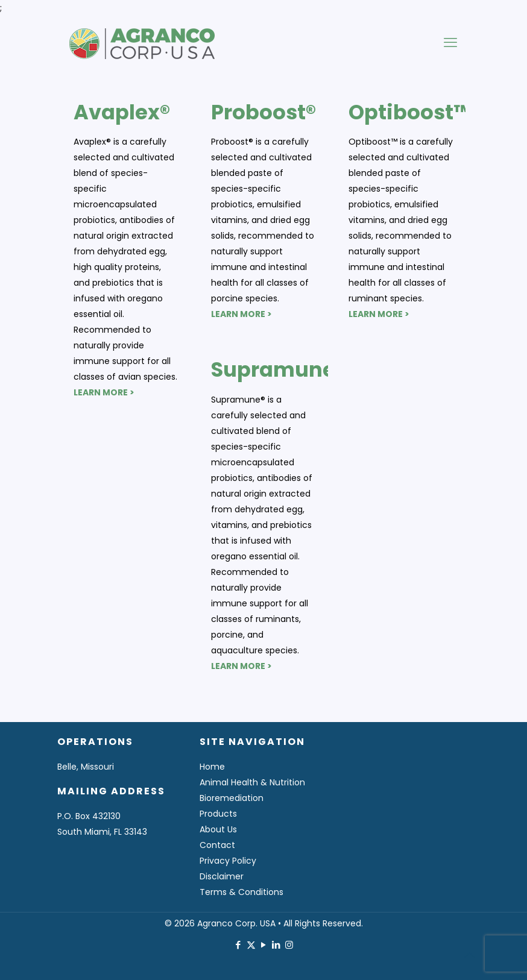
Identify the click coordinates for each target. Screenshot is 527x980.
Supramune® (278, 370)
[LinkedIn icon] (276, 945)
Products (218, 814)
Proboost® (263, 112)
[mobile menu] (450, 43)
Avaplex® (122, 112)
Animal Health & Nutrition (252, 782)
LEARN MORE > (104, 392)
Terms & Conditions (241, 892)
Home (212, 767)
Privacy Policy (228, 861)
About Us (218, 829)
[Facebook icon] (238, 945)
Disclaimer (222, 876)
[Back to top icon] (469, 955)
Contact (217, 845)
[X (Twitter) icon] (251, 945)
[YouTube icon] (264, 945)
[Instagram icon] (289, 945)
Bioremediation (232, 798)
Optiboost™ (410, 112)
